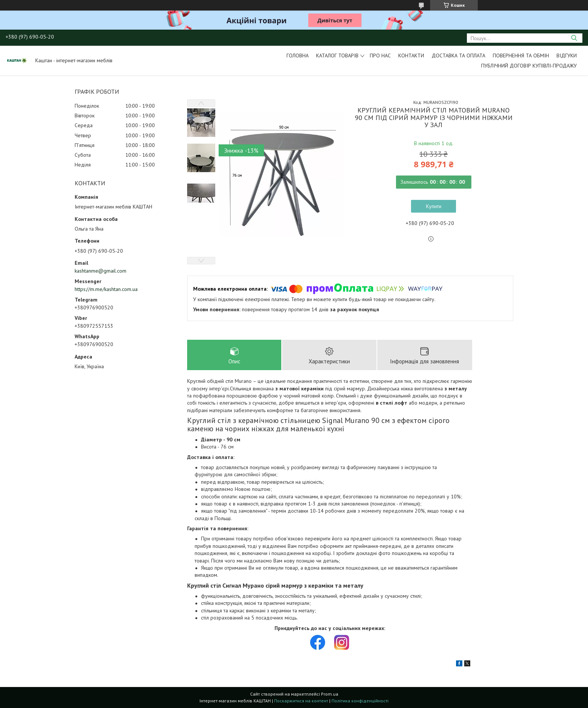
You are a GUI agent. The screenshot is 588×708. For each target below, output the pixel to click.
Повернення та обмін (521, 55)
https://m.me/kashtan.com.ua (106, 289)
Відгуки (567, 55)
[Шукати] (574, 38)
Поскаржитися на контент (301, 701)
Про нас (380, 55)
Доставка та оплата (458, 55)
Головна (298, 55)
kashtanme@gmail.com (100, 271)
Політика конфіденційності (360, 701)
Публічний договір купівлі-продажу (529, 66)
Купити (434, 206)
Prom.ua (330, 694)
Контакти (411, 55)
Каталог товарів (337, 55)
